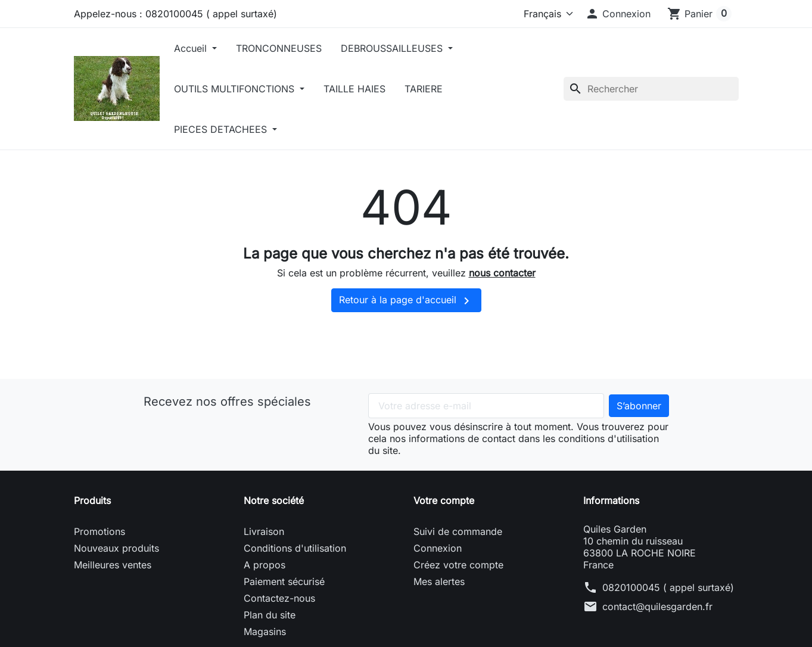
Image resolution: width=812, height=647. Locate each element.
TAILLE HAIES (354, 89)
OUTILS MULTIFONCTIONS (236, 89)
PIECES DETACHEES (222, 129)
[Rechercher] (651, 89)
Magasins (265, 632)
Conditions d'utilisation (295, 548)
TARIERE (424, 89)
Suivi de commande (458, 531)
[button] (618, 14)
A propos (265, 565)
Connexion (438, 548)
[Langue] (541, 14)
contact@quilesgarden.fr (657, 606)
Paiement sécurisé (284, 581)
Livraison (264, 531)
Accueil (192, 48)
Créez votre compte (458, 565)
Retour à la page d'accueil (406, 301)
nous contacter (502, 273)
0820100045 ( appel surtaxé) (668, 587)
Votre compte (444, 500)
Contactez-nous (279, 598)
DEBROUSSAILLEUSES (393, 48)
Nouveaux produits (116, 548)
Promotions (99, 531)
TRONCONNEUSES (279, 48)
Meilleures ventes (113, 565)
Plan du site (270, 615)
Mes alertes (439, 581)
